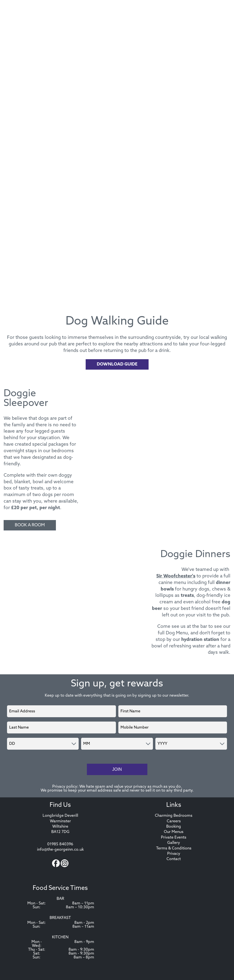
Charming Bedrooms (174, 816)
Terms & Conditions (174, 848)
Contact (174, 859)
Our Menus (174, 832)
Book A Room (30, 525)
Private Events (174, 838)
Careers (174, 821)
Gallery (174, 843)
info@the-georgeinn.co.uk (60, 850)
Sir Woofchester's (176, 576)
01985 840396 (60, 844)
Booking (174, 827)
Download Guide (117, 364)
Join (117, 769)
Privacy (174, 854)
